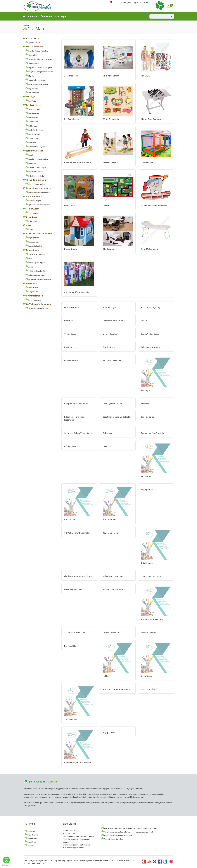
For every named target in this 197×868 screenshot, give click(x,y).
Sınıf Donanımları (33, 47)
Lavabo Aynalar (33, 242)
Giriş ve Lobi (32, 292)
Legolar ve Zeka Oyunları (37, 159)
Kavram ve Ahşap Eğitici (36, 168)
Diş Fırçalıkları (32, 238)
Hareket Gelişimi (33, 196)
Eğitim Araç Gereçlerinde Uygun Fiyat (117, 835)
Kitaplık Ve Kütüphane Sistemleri (39, 72)
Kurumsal (33, 16)
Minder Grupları (33, 134)
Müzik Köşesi (32, 118)
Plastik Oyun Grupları (35, 263)
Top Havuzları (31, 209)
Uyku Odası (30, 217)
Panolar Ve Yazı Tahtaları (37, 51)
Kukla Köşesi (32, 126)
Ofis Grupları (31, 283)
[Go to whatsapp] (6, 860)
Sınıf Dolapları (32, 63)
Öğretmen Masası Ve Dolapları (39, 68)
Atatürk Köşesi (32, 38)
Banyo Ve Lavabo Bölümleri (38, 233)
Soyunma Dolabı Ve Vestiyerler (39, 59)
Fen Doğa (29, 97)
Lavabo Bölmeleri (33, 246)
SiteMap (26, 25)
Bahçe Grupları (32, 250)
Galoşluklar (31, 55)
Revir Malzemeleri (33, 296)
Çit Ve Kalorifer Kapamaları (38, 304)
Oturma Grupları (33, 109)
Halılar (28, 225)
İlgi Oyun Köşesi (32, 105)
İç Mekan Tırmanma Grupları (38, 205)
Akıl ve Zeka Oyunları (35, 180)
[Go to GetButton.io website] (6, 865)
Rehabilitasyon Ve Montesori (38, 188)
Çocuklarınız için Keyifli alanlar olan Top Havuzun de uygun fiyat (127, 832)
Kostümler (31, 143)
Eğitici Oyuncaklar (33, 151)
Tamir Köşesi (32, 122)
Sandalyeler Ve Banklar (36, 80)
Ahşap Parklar (32, 267)
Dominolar (31, 163)
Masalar (30, 76)
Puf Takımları (32, 93)
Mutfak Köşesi (32, 113)
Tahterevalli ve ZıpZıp (35, 271)
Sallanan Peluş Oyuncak (36, 147)
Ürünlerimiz (46, 16)
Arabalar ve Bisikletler (35, 254)
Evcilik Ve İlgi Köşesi (34, 130)
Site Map (29, 845)
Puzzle (29, 155)
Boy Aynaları (32, 89)
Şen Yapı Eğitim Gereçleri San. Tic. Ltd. (134, 3)
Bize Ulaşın (61, 16)
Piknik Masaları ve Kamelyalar (38, 279)
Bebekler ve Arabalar (35, 176)
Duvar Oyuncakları (34, 172)
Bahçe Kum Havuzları (35, 275)
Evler (29, 259)
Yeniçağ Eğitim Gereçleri (112, 839)
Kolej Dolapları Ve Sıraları (37, 84)
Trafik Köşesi (32, 138)
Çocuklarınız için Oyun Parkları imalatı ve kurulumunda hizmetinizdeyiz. (130, 828)
